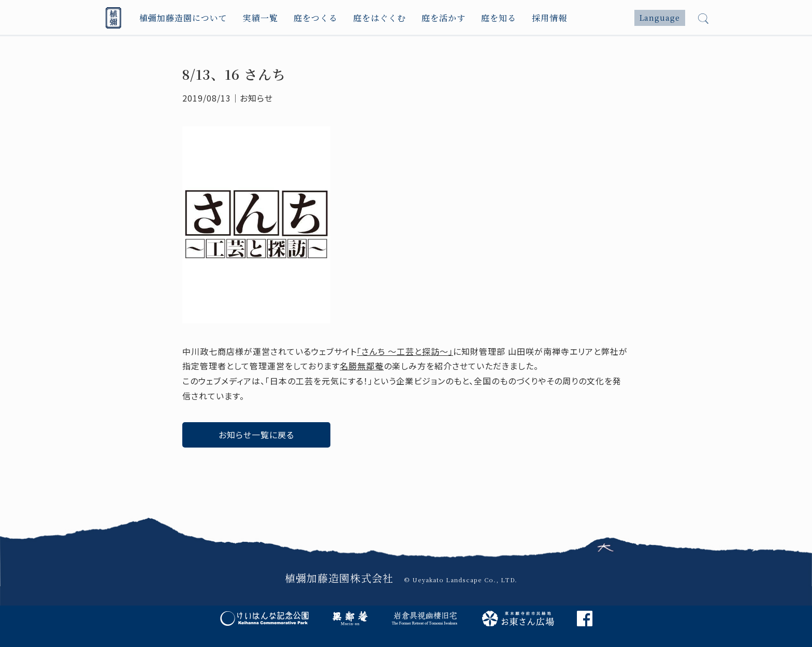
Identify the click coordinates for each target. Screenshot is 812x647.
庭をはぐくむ (380, 18)
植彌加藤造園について (183, 18)
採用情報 (549, 18)
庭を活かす (444, 18)
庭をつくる (316, 18)
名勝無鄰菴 (362, 366)
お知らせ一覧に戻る (256, 435)
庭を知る (499, 18)
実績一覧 (260, 18)
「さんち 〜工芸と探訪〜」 (405, 351)
